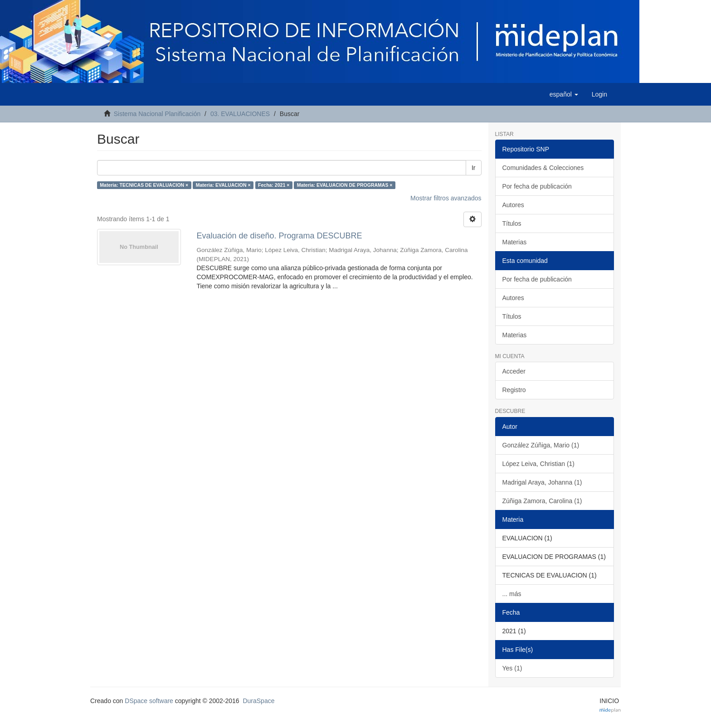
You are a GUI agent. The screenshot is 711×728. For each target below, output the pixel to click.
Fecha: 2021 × (274, 185)
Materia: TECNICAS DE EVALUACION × (144, 185)
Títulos (512, 223)
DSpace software (149, 701)
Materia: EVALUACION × (223, 185)
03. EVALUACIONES (240, 114)
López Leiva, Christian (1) (539, 464)
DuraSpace (258, 701)
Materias (515, 242)
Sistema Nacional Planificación (157, 114)
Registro (514, 390)
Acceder (514, 371)
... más (512, 594)
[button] (564, 94)
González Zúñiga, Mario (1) (541, 445)
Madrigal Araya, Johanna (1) (542, 482)
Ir (474, 168)
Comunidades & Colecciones (543, 168)
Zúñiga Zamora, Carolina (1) (542, 501)
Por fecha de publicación (537, 186)
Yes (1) (512, 668)
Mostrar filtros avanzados (446, 198)
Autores (513, 205)
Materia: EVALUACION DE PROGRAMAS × (345, 185)
